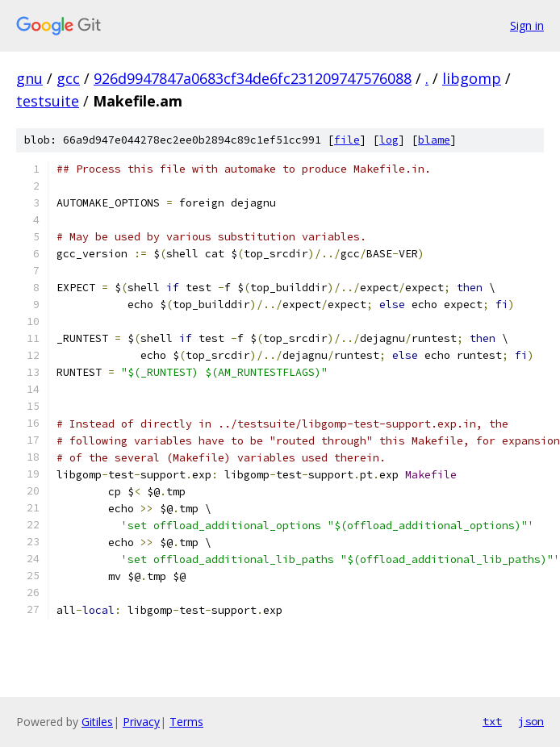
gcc (68, 78)
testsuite (48, 101)
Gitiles (97, 722)
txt (492, 721)
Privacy (141, 722)
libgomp (472, 78)
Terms (186, 722)
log (389, 140)
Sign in (527, 25)
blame (434, 140)
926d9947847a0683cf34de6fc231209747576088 (253, 78)
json (531, 721)
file (347, 140)
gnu (29, 78)
